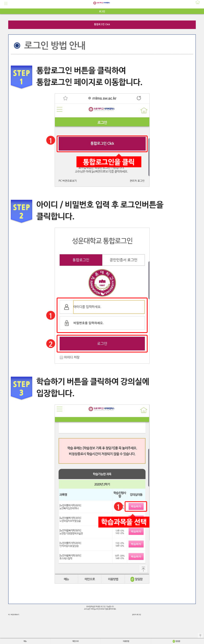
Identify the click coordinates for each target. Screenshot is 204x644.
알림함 (176, 641)
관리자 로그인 (136, 615)
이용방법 (126, 641)
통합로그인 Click (102, 24)
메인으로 (76, 641)
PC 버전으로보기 (14, 615)
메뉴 (25, 641)
